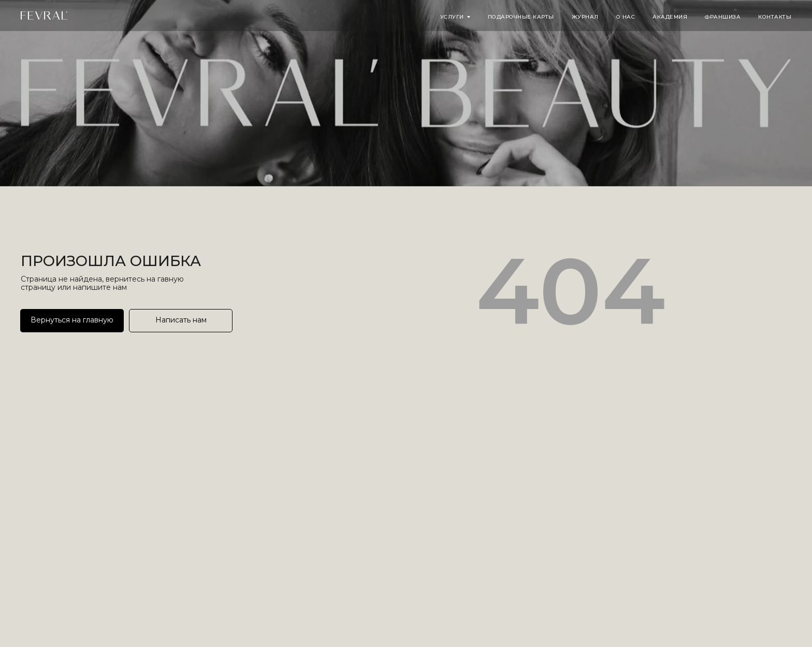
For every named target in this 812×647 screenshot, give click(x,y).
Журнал (585, 17)
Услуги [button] (452, 17)
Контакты (775, 17)
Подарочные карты (521, 17)
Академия (670, 17)
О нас (626, 17)
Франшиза (723, 17)
